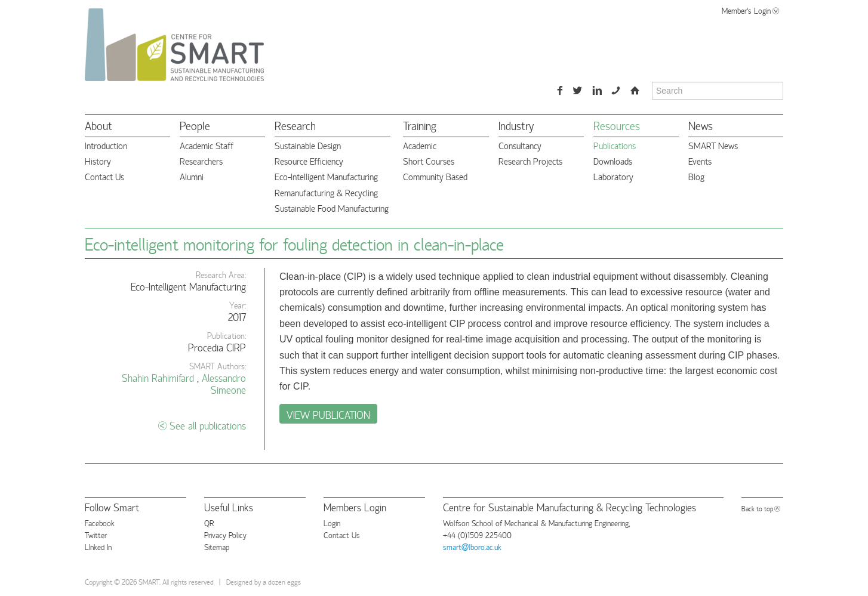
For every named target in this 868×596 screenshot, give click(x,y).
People (195, 125)
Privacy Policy (225, 535)
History (98, 161)
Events (700, 161)
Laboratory (613, 176)
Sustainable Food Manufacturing (332, 208)
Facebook (100, 523)
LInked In (98, 546)
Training (420, 125)
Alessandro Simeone (224, 383)
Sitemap (217, 546)
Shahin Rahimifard (158, 377)
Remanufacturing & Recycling (326, 192)
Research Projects (530, 161)
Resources (617, 125)
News (701, 125)
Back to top (757, 508)
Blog (696, 176)
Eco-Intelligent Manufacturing (326, 176)
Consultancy (520, 145)
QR (209, 523)
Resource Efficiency (309, 161)
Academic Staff (207, 145)
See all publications (208, 425)
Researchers (201, 161)
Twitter (96, 535)
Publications (615, 145)
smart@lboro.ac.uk (472, 546)
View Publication (328, 414)
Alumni (192, 176)
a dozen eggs (282, 581)
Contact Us (104, 176)
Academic (420, 145)
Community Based (435, 176)
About (99, 125)
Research (295, 125)
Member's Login (746, 10)
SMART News (713, 145)
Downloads (613, 161)
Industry (516, 125)
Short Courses (429, 161)
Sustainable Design (308, 145)
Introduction (106, 145)
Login (332, 523)
